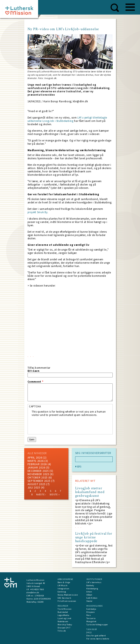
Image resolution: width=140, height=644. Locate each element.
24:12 (89, 632)
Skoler (89, 601)
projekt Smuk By (38, 212)
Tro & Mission (65, 609)
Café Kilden (92, 598)
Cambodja (91, 609)
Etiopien (91, 612)
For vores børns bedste (98, 639)
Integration (63, 589)
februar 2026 (37, 464)
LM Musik (62, 585)
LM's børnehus (94, 582)
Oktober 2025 (38, 477)
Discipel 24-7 (64, 628)
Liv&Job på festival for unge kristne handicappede (94, 537)
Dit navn (34, 371)
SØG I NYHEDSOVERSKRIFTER (93, 453)
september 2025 (39, 481)
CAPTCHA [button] (35, 406)
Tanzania (91, 618)
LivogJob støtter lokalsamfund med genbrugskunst (90, 492)
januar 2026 (36, 467)
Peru (89, 615)
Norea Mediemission (68, 595)
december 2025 (38, 471)
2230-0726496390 (42, 599)
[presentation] (63, 425)
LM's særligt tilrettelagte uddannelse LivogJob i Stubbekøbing (67, 119)
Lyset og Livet (65, 618)
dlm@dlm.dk (33, 593)
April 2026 (35, 457)
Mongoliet (91, 621)
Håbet (89, 595)
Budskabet (63, 612)
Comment (36, 382)
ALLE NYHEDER (37, 453)
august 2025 (37, 484)
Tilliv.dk (62, 631)
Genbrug (62, 592)
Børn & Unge (64, 582)
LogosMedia (63, 615)
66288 (41, 602)
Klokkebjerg (92, 589)
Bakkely (90, 585)
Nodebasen (63, 621)
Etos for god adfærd (96, 636)
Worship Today (65, 625)
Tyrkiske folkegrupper (97, 625)
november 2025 (38, 474)
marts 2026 (36, 461)
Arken (89, 592)
